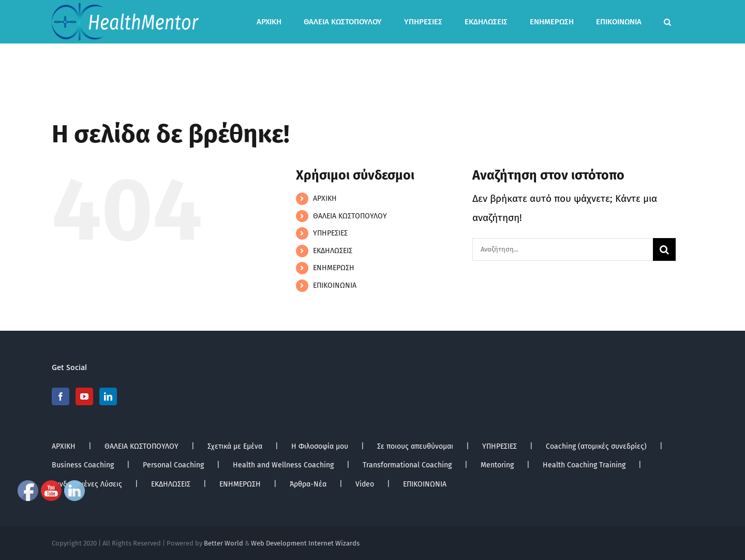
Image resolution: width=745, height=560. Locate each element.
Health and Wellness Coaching (283, 465)
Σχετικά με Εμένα (235, 446)
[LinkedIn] (108, 396)
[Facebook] (61, 396)
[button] (667, 22)
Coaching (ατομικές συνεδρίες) (596, 446)
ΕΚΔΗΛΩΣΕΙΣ (333, 251)
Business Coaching (83, 465)
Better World (224, 543)
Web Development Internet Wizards (305, 543)
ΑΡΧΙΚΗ (325, 198)
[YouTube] (84, 396)
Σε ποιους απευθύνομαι (415, 446)
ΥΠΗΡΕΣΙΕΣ (330, 233)
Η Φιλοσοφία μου (320, 446)
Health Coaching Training (584, 465)
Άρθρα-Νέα (308, 484)
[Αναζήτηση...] (563, 249)
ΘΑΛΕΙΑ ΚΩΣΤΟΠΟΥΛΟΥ (350, 216)
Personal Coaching (173, 465)
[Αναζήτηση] (664, 249)
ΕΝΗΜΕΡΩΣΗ (334, 268)
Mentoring (497, 465)
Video (365, 484)
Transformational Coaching (407, 465)
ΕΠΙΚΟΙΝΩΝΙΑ (335, 285)
